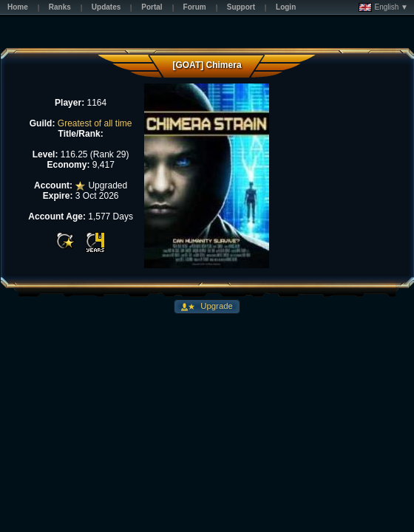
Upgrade (216, 306)
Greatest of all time (95, 123)
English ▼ (383, 7)
